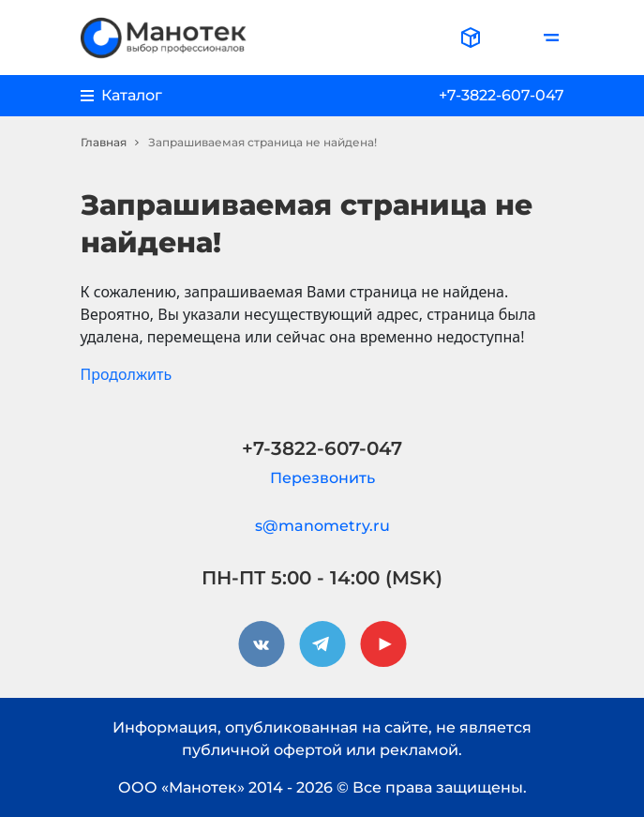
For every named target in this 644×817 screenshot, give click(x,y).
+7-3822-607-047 (502, 95)
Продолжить (127, 374)
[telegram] (322, 644)
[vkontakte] (262, 644)
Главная (104, 142)
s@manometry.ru (322, 526)
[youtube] (383, 644)
